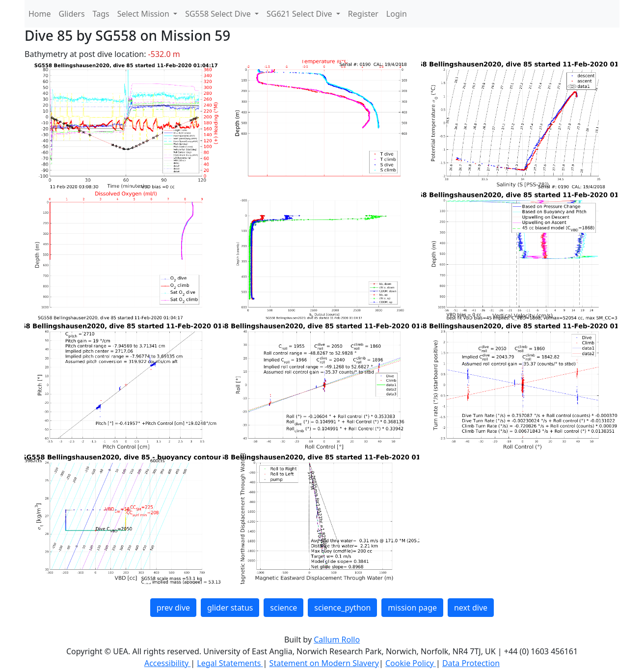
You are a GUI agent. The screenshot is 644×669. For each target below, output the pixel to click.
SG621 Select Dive (300, 14)
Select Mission (144, 14)
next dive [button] (471, 608)
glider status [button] (230, 608)
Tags (101, 14)
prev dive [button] (173, 608)
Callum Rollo (337, 640)
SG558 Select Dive (219, 14)
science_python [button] (342, 608)
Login (397, 14)
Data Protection (471, 663)
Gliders (72, 14)
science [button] (283, 608)
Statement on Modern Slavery (324, 663)
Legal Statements (230, 663)
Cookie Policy (411, 663)
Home (40, 14)
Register (363, 14)
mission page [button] (412, 608)
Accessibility (167, 663)
